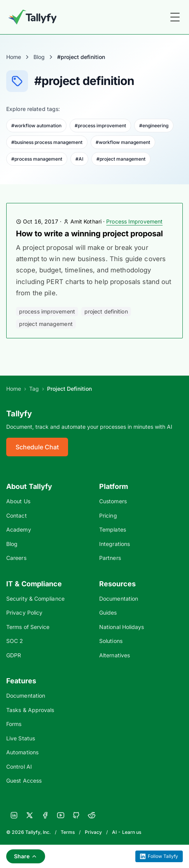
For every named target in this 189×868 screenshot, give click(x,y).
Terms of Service (28, 627)
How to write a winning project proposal (89, 234)
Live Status (21, 738)
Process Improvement (134, 221)
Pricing (108, 515)
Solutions (111, 641)
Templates (113, 529)
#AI (79, 159)
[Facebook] (45, 815)
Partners (110, 558)
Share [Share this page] (26, 856)
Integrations (115, 544)
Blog (39, 57)
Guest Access (24, 781)
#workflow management (123, 142)
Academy (19, 529)
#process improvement (100, 126)
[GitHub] (76, 815)
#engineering (154, 126)
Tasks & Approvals (30, 710)
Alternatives (115, 655)
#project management (121, 159)
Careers (16, 558)
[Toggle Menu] (175, 17)
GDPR (14, 655)
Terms (68, 832)
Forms (14, 724)
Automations (22, 752)
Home (14, 57)
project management (46, 324)
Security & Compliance (35, 599)
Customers (113, 501)
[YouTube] (61, 815)
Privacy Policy (24, 612)
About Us (18, 501)
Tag (34, 389)
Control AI (19, 767)
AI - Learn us (127, 832)
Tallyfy (19, 414)
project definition (106, 311)
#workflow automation (36, 126)
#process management (37, 159)
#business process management (47, 142)
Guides (108, 612)
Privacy (93, 832)
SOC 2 (15, 641)
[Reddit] (92, 815)
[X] (30, 815)
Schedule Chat (37, 447)
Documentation (119, 599)
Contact (17, 515)
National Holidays (122, 627)
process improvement (47, 311)
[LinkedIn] (14, 815)
